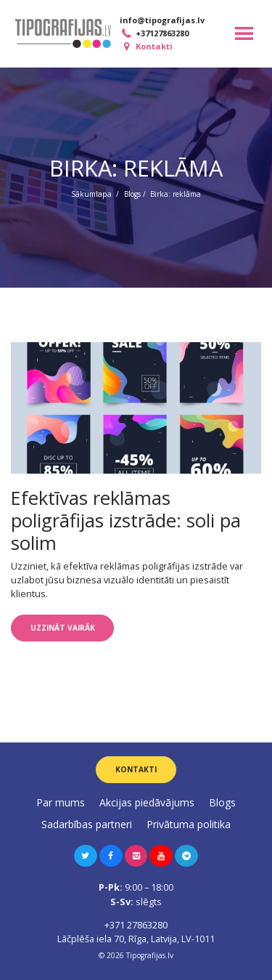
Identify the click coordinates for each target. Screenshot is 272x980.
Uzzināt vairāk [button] (63, 628)
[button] (86, 856)
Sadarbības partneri (87, 824)
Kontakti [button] (136, 769)
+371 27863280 (136, 925)
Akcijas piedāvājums (147, 802)
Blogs (132, 194)
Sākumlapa (91, 194)
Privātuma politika (189, 824)
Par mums (61, 802)
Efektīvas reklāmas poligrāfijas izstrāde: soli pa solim (126, 520)
